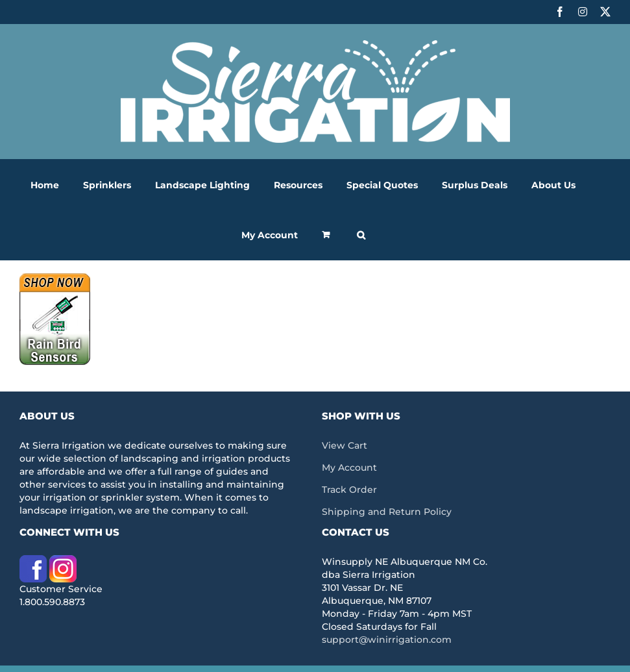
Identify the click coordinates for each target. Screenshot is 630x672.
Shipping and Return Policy (387, 512)
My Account (349, 467)
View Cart (345, 445)
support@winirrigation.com (387, 640)
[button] (361, 235)
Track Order (349, 490)
